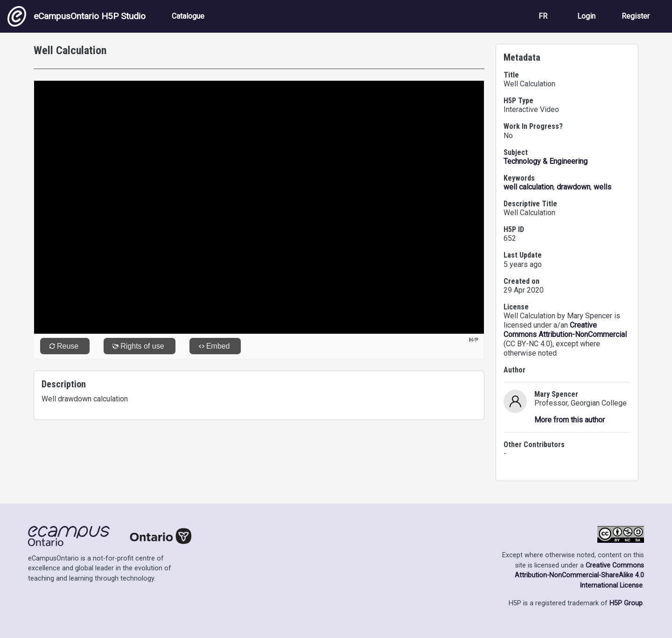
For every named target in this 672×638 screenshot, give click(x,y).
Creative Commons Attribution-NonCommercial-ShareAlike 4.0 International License (579, 575)
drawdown (574, 187)
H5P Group (626, 603)
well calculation (528, 187)
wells (602, 187)
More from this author (570, 420)
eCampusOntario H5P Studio (77, 16)
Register (636, 16)
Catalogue (188, 16)
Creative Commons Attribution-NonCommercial (565, 330)
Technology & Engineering (546, 161)
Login (586, 16)
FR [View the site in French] (543, 16)
